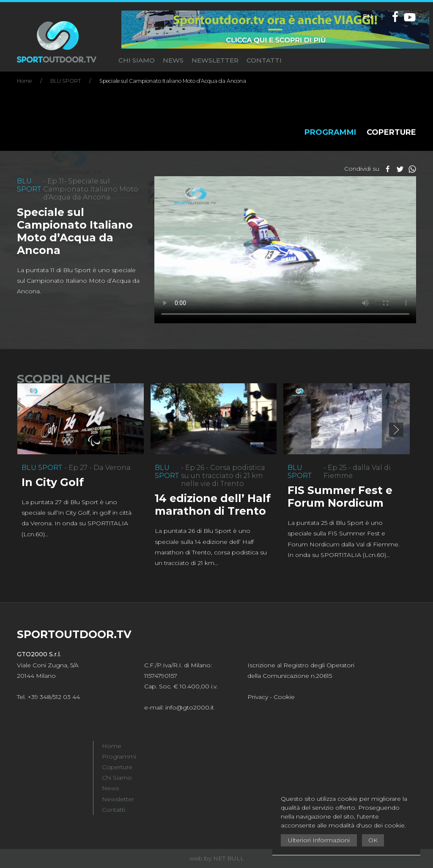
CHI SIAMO (137, 60)
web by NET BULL (217, 858)
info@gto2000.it (190, 707)
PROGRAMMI (330, 132)
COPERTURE (391, 132)
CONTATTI (264, 60)
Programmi (119, 756)
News (110, 788)
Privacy (258, 697)
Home (112, 746)
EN (368, 16)
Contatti (114, 810)
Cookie (284, 697)
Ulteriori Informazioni (319, 840)
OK (373, 840)
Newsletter (118, 799)
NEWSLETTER (215, 60)
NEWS (173, 60)
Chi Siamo (117, 778)
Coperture (117, 767)
